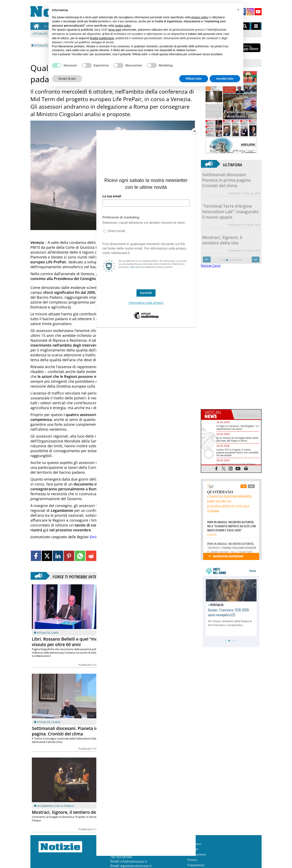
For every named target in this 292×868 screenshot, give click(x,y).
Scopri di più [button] (67, 79)
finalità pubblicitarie (102, 38)
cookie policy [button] (123, 26)
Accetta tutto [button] (225, 79)
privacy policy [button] (200, 17)
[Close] (195, 131)
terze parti (115, 30)
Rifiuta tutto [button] (194, 79)
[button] (238, 10)
